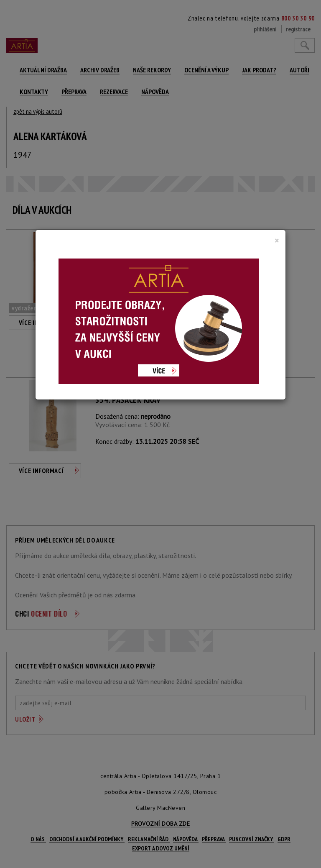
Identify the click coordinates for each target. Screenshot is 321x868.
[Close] (277, 241)
